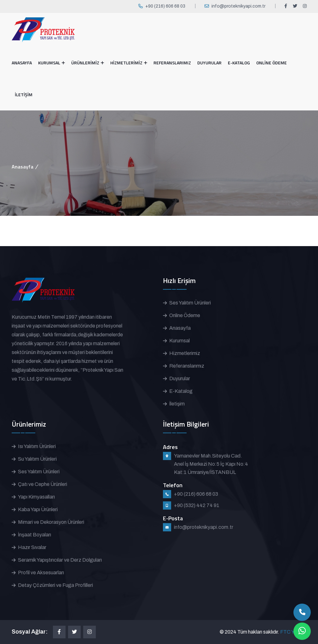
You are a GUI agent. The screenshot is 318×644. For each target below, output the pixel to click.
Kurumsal (179, 341)
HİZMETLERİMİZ (126, 63)
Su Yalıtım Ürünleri (37, 459)
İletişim (177, 404)
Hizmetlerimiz (185, 353)
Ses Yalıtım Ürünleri (190, 303)
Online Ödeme (185, 315)
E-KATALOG (239, 63)
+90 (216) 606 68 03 (165, 6)
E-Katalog (181, 391)
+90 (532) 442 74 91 (197, 505)
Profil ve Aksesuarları (41, 573)
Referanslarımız (187, 366)
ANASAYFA (22, 63)
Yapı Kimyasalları (36, 497)
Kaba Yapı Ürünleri (38, 509)
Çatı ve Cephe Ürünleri (43, 484)
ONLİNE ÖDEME (272, 63)
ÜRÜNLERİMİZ (85, 63)
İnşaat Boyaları (35, 535)
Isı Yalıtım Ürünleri (37, 446)
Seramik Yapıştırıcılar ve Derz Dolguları (60, 560)
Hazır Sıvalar (32, 547)
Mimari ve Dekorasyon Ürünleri (51, 522)
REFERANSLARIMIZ (172, 63)
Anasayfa (23, 167)
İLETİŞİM (24, 95)
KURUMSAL (49, 63)
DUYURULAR (209, 63)
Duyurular (180, 378)
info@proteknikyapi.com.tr (238, 6)
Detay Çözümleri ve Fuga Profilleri (55, 585)
